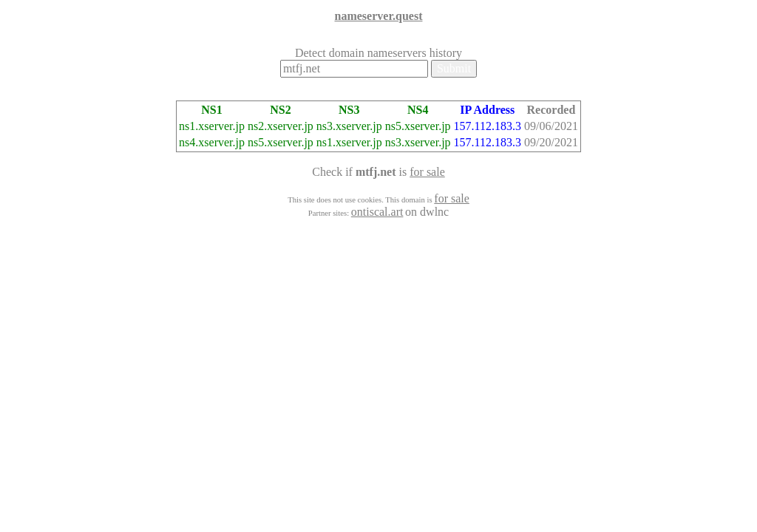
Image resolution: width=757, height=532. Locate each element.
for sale (427, 172)
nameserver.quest (379, 16)
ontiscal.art (377, 212)
